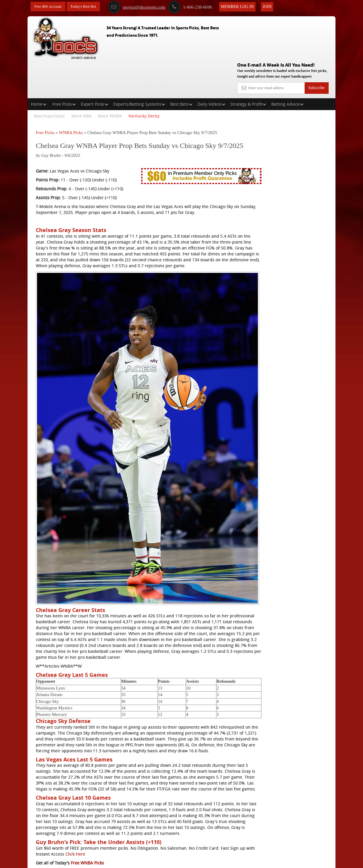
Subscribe (316, 45)
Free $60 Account (49, 7)
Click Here (111, 822)
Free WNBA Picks (87, 831)
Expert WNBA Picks (89, 840)
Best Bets (181, 66)
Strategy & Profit (248, 66)
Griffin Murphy (289, 149)
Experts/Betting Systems (139, 66)
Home (39, 66)
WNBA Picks (71, 95)
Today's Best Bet (86, 7)
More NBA (81, 78)
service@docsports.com (145, 7)
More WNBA (110, 78)
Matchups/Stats (49, 78)
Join (276, 6)
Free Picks (64, 66)
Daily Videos (211, 66)
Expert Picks (95, 66)
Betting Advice (287, 66)
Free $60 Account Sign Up (284, 210)
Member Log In (246, 6)
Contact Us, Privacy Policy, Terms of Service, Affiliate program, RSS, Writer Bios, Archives (215, 860)
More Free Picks (310, 109)
